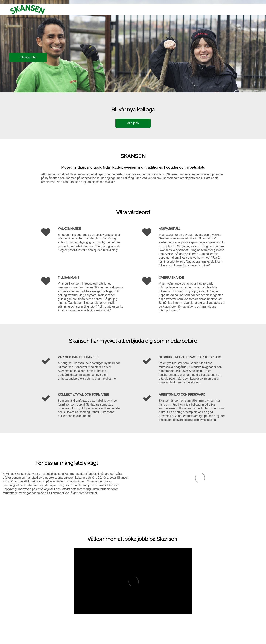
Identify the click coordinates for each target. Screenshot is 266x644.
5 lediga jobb (28, 57)
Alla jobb (133, 123)
